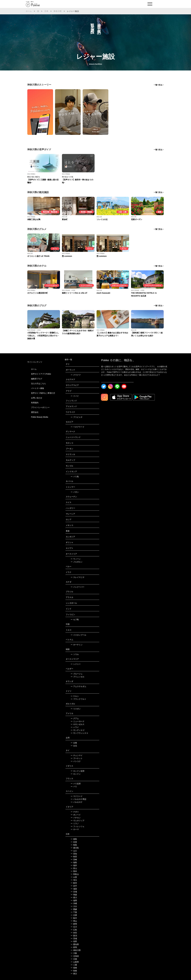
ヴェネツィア (78, 821)
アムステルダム (78, 686)
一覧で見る (158, 85)
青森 (74, 895)
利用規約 (35, 403)
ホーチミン (77, 645)
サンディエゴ (78, 730)
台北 (74, 746)
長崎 (74, 968)
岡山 (74, 921)
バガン (75, 492)
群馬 (74, 947)
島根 (74, 971)
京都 (74, 959)
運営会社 (35, 412)
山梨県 (75, 962)
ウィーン (76, 559)
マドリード (77, 796)
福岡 (74, 900)
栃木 (74, 918)
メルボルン (77, 562)
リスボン (76, 709)
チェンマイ (77, 755)
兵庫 (74, 915)
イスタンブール (78, 635)
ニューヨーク (78, 721)
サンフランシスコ (79, 733)
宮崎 (74, 860)
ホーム (29, 11)
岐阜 (74, 883)
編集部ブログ (37, 379)
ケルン (75, 696)
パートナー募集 (38, 388)
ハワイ (75, 727)
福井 (74, 865)
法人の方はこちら (38, 383)
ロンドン (76, 774)
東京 (74, 974)
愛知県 (75, 944)
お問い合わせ (37, 398)
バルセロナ (77, 802)
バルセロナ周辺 (78, 799)
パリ (74, 787)
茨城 (74, 939)
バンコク (76, 761)
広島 (74, 930)
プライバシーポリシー (40, 407)
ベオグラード (78, 427)
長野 (74, 941)
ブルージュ (77, 674)
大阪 (74, 953)
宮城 (74, 892)
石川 (74, 927)
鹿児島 (75, 848)
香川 (74, 898)
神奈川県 (58, 11)
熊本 (74, 871)
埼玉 (74, 880)
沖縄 (74, 903)
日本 (46, 11)
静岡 (74, 924)
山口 (74, 851)
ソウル (75, 654)
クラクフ (76, 375)
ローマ (75, 829)
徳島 (74, 839)
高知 (74, 854)
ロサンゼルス (78, 724)
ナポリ (75, 812)
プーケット (77, 758)
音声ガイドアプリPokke (41, 374)
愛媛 (74, 909)
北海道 (75, 956)
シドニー (76, 664)
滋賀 (74, 889)
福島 (74, 862)
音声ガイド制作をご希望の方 (43, 393)
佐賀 (74, 842)
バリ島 (75, 477)
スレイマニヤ (78, 577)
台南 (74, 743)
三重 (74, 965)
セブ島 (75, 620)
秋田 (74, 857)
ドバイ (75, 396)
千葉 (74, 912)
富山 (74, 868)
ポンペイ (76, 815)
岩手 (74, 886)
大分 (74, 906)
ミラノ (75, 823)
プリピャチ (77, 417)
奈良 (74, 933)
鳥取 (74, 845)
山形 (74, 877)
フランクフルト (78, 699)
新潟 (74, 936)
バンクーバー (78, 587)
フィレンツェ (78, 826)
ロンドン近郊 (78, 771)
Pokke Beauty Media (40, 417)
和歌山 (75, 874)
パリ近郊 (76, 784)
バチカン (76, 818)
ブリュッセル (78, 677)
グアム (75, 718)
